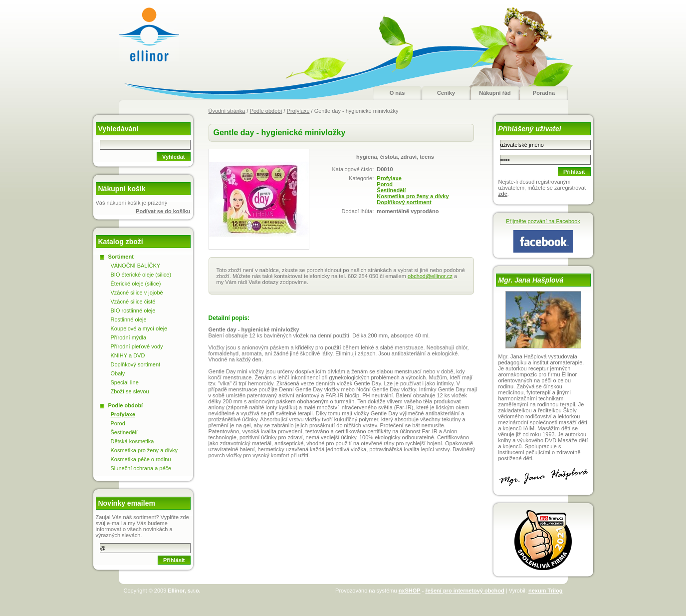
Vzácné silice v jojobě (137, 293)
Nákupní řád (495, 93)
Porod (385, 184)
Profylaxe (298, 111)
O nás (397, 93)
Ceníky (446, 93)
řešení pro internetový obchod (464, 591)
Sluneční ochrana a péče (141, 468)
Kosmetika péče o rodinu (141, 459)
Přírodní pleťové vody (137, 346)
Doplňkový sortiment (404, 202)
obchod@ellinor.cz (430, 276)
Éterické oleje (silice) (136, 284)
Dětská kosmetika (132, 441)
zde (503, 194)
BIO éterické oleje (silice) (141, 275)
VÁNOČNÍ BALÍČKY (136, 266)
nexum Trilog (545, 591)
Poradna (544, 93)
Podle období (266, 111)
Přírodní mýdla (129, 337)
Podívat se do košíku (163, 211)
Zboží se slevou (130, 391)
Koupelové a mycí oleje (139, 328)
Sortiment (121, 257)
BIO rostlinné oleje (133, 310)
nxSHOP (410, 591)
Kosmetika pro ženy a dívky (413, 196)
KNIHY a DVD (128, 355)
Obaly (118, 373)
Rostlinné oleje (129, 319)
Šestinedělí (391, 190)
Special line (125, 382)
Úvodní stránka (227, 111)
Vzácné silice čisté (133, 302)
